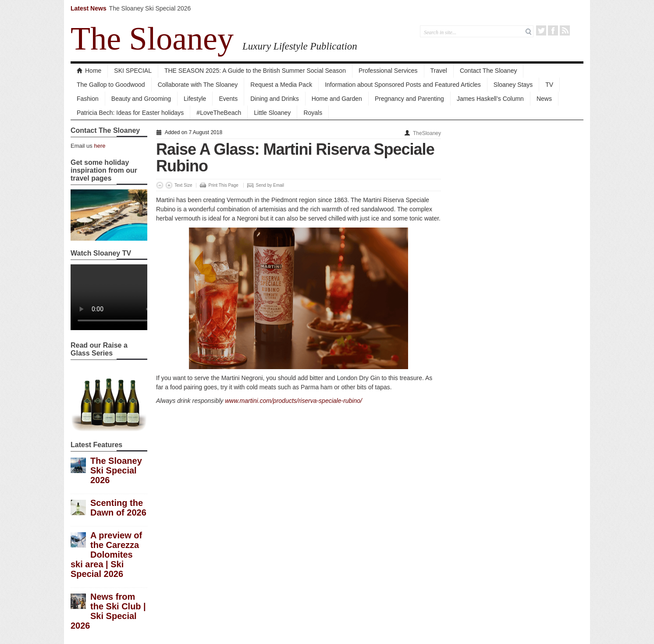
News (544, 99)
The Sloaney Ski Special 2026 (150, 8)
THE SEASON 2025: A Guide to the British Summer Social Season (255, 71)
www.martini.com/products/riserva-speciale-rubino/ (293, 401)
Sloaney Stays (513, 85)
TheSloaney (427, 133)
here (100, 146)
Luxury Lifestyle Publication (300, 46)
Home (89, 71)
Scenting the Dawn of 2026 (118, 508)
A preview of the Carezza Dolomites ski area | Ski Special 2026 (106, 555)
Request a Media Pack (281, 85)
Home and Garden (337, 99)
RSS (565, 30)
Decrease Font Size (160, 185)
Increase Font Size (169, 185)
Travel (439, 71)
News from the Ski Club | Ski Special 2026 (108, 611)
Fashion (88, 99)
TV (549, 85)
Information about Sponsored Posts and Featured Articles (403, 85)
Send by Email (270, 185)
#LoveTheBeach (219, 113)
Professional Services (388, 71)
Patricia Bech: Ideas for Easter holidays (130, 113)
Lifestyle (195, 99)
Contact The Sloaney (489, 71)
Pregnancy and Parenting (409, 99)
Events (228, 99)
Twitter (541, 30)
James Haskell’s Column (490, 99)
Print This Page (224, 185)
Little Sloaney (272, 113)
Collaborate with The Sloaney (198, 85)
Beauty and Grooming (141, 99)
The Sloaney (152, 39)
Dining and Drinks (275, 99)
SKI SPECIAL (133, 71)
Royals (313, 113)
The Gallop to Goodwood (111, 85)
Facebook (553, 30)
